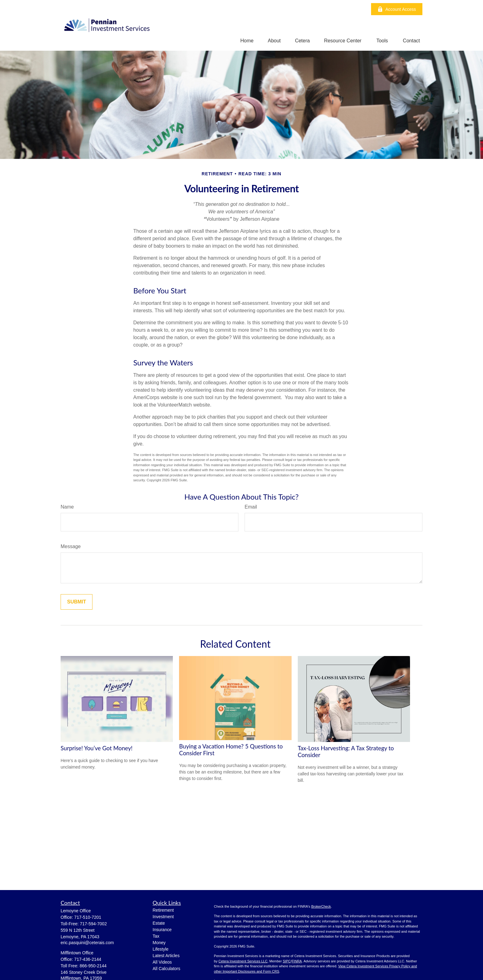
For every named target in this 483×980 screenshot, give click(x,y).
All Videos (162, 962)
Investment (163, 917)
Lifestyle (161, 949)
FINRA (297, 961)
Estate (159, 923)
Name (67, 507)
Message (71, 546)
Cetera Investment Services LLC (243, 961)
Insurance (162, 930)
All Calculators (167, 969)
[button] (247, 41)
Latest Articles (166, 956)
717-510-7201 (88, 917)
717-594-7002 (93, 924)
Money (159, 943)
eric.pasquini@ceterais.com (87, 943)
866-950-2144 (93, 966)
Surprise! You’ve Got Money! (97, 748)
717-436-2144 (88, 959)
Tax (156, 936)
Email (251, 507)
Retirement (163, 910)
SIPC (287, 961)
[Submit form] (77, 602)
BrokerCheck (321, 906)
